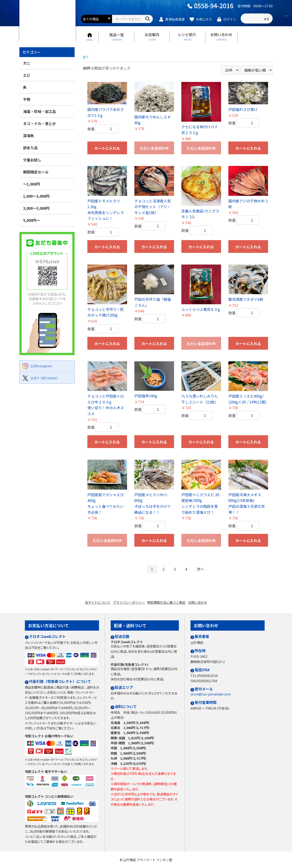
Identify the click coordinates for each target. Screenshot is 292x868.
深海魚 (29, 146)
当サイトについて (93, 604)
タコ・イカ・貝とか (39, 134)
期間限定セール (36, 182)
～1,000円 (31, 194)
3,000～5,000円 (36, 218)
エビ (27, 85)
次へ (203, 579)
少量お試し (32, 170)
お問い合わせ (202, 604)
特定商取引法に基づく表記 (168, 604)
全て (86, 67)
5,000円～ (31, 230)
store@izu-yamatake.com (211, 694)
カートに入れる (107, 158)
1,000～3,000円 (36, 206)
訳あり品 (30, 158)
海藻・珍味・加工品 (39, 121)
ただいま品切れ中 (154, 158)
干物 (27, 109)
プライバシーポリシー (127, 604)
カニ (27, 73)
